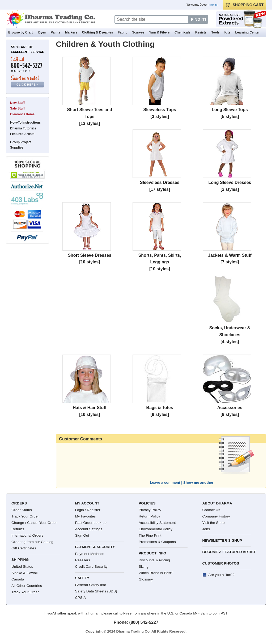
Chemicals (182, 32)
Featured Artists (22, 134)
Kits (228, 32)
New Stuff (17, 103)
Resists (201, 32)
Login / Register (88, 510)
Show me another (198, 483)
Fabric (122, 32)
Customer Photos (221, 563)
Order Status (22, 510)
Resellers (83, 560)
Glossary (146, 579)
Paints (56, 32)
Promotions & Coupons (157, 542)
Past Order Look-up (91, 523)
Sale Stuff (17, 108)
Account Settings (89, 529)
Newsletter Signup (222, 540)
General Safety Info (91, 585)
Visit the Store (214, 523)
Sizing (144, 567)
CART (245, 5)
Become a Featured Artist (229, 552)
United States (22, 567)
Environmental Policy (156, 529)
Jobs (206, 529)
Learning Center (247, 32)
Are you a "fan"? (221, 575)
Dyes (42, 32)
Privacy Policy (150, 510)
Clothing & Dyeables (98, 32)
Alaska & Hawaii (24, 573)
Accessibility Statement (157, 523)
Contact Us (211, 510)
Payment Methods (90, 554)
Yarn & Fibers (160, 32)
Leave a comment (165, 483)
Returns (18, 529)
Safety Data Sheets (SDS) (96, 591)
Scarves (138, 32)
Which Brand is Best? (156, 573)
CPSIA (81, 598)
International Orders (27, 535)
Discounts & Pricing (154, 560)
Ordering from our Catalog (32, 542)
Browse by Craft (20, 32)
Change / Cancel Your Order (34, 523)
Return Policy (149, 516)
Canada (18, 579)
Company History (216, 516)
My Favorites (86, 516)
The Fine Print (150, 535)
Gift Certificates (24, 548)
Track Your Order (25, 516)
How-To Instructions (25, 123)
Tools (216, 32)
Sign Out (82, 535)
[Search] (152, 19)
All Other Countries (27, 586)
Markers (71, 32)
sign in (213, 5)
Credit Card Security (91, 567)
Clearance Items (22, 114)
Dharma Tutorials (23, 128)
